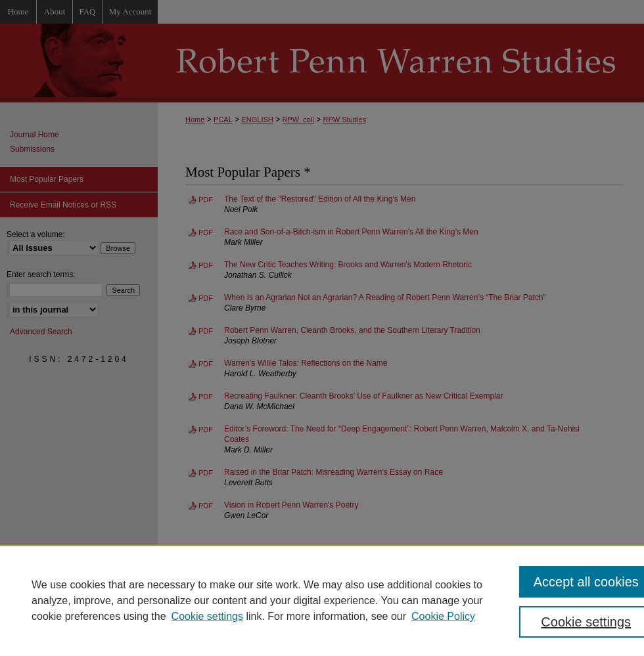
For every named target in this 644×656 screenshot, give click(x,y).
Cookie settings (207, 616)
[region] (322, 600)
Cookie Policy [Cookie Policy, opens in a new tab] (443, 616)
